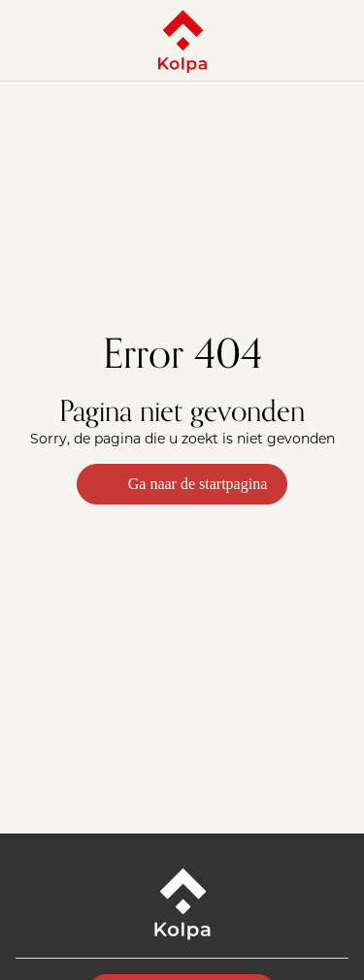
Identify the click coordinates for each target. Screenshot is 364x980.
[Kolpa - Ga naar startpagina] (182, 41)
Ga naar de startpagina (182, 484)
